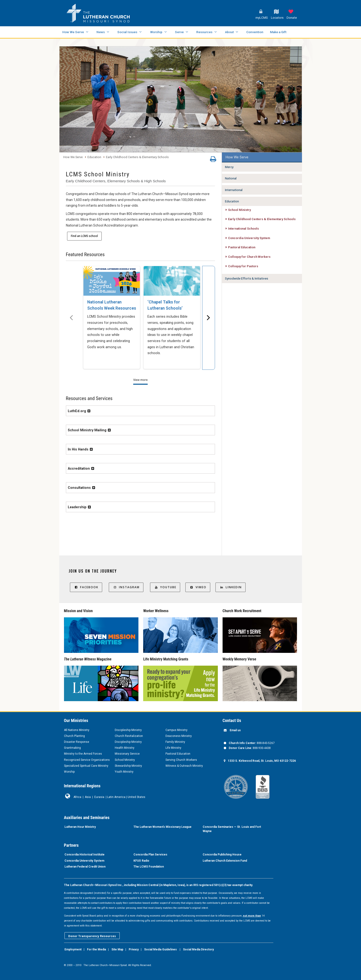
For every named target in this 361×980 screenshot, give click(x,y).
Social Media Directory (198, 949)
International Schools (243, 229)
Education (94, 157)
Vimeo (198, 587)
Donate (292, 18)
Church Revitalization (129, 736)
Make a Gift (278, 32)
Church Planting (74, 736)
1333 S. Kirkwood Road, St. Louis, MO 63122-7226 (262, 761)
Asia (88, 797)
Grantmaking (72, 748)
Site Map (117, 949)
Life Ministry (173, 748)
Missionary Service (127, 754)
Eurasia (99, 797)
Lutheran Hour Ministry (80, 827)
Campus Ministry (176, 730)
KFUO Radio (141, 861)
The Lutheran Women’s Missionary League (162, 827)
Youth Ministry (124, 772)
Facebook (86, 587)
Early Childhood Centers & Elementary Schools (137, 157)
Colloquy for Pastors (243, 266)
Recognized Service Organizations (87, 760)
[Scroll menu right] (209, 318)
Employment (73, 949)
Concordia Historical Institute (85, 855)
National (231, 178)
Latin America (116, 797)
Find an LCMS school (84, 236)
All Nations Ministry (77, 730)
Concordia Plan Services (150, 855)
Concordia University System (249, 238)
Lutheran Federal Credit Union (85, 867)
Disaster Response (77, 742)
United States (136, 797)
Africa (77, 797)
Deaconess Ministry (179, 736)
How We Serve (73, 32)
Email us (235, 730)
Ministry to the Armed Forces (83, 754)
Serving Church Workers (181, 760)
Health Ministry (125, 748)
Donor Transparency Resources (92, 936)
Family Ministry (175, 742)
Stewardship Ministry (128, 766)
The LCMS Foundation (149, 867)
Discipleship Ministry (128, 730)
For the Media (96, 949)
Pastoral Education (242, 247)
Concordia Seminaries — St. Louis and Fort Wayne (232, 829)
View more (140, 380)
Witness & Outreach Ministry (184, 766)
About (229, 32)
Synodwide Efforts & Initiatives (247, 278)
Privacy (134, 949)
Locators (277, 18)
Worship (156, 32)
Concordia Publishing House (222, 855)
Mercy (229, 167)
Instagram (126, 587)
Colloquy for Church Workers (249, 257)
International (234, 190)
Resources (204, 32)
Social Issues (127, 32)
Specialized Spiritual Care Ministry (86, 766)
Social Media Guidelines (160, 949)
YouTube (165, 587)
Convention (255, 32)
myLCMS (262, 18)
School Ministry (239, 210)
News (101, 32)
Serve (179, 32)
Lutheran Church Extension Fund (225, 861)
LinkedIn (231, 587)
